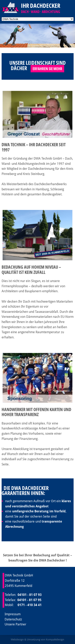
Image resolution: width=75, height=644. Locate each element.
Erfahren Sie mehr (47, 69)
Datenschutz (13, 619)
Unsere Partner (15, 624)
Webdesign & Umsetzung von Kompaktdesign (37, 640)
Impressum (13, 614)
